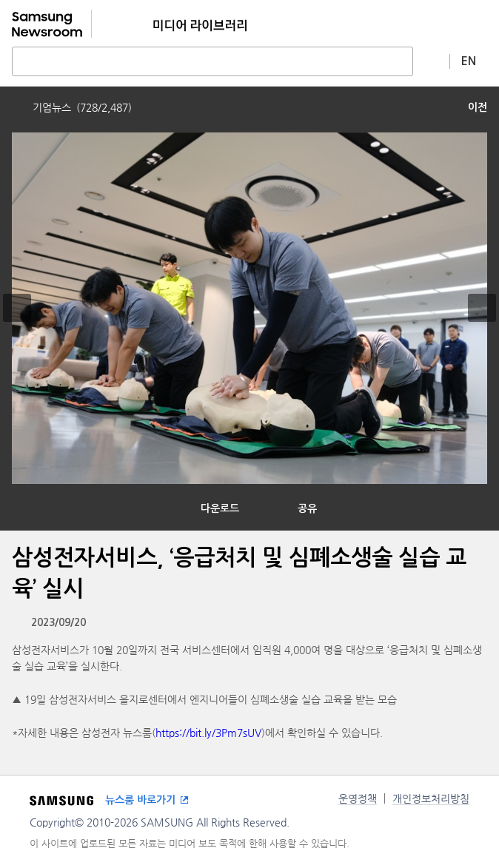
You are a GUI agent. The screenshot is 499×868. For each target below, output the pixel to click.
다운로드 (220, 508)
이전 (478, 107)
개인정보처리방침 (431, 798)
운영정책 (358, 798)
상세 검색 (432, 61)
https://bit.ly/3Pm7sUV (208, 733)
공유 (307, 508)
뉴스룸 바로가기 (140, 800)
